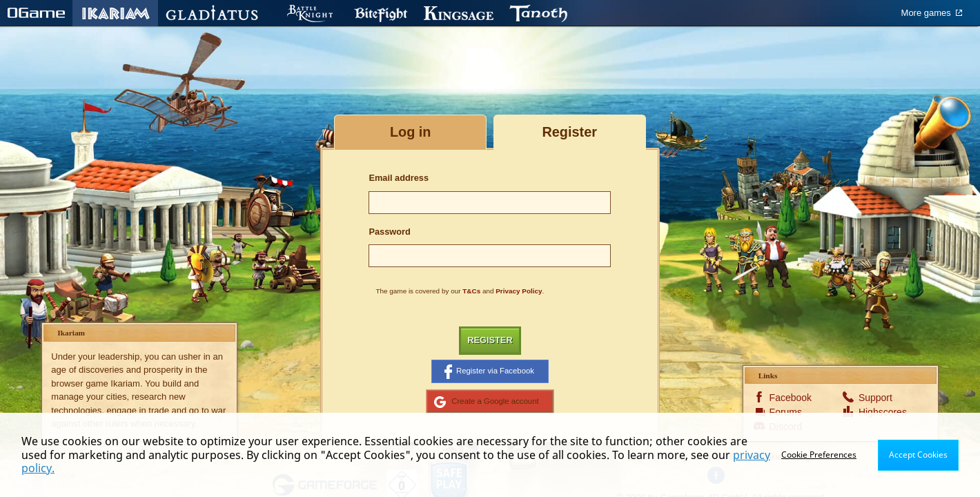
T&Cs (471, 291)
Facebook (791, 398)
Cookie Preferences (819, 455)
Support (875, 398)
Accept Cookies (918, 455)
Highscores (880, 412)
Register (490, 340)
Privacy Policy (519, 291)
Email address (399, 178)
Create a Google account (486, 402)
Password (389, 232)
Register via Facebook (489, 371)
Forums (786, 412)
